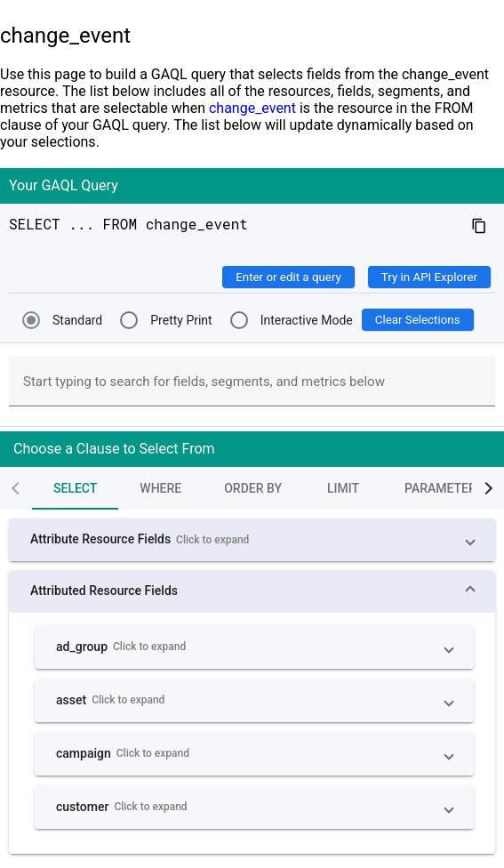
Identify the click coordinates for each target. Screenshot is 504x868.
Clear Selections (418, 320)
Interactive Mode (307, 320)
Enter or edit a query (288, 277)
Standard (77, 320)
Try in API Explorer (429, 277)
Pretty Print (181, 320)
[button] (252, 540)
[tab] (47, 488)
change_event (252, 108)
